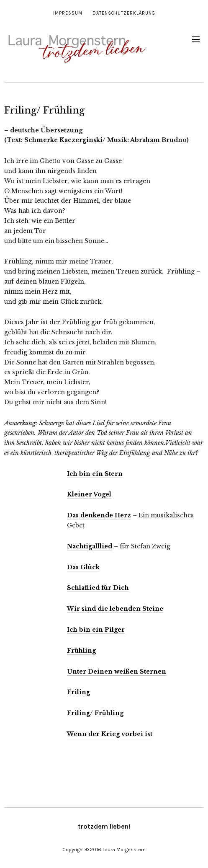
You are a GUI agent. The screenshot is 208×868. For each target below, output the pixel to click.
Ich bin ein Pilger (96, 630)
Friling (78, 692)
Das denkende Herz (99, 515)
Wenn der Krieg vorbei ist (110, 734)
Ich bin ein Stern (95, 474)
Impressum (68, 13)
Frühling (81, 651)
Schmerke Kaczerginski (63, 140)
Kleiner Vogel (89, 494)
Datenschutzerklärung (124, 13)
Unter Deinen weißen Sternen (117, 672)
